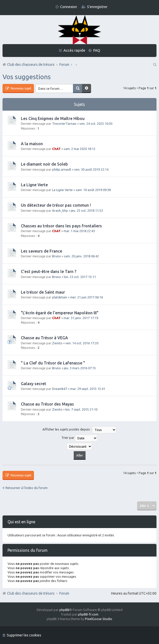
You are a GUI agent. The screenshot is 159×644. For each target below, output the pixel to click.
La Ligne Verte (34, 185)
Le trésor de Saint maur (43, 292)
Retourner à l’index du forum (27, 488)
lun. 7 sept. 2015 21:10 (81, 409)
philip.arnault (62, 169)
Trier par (79, 438)
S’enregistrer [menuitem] (97, 7)
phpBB (64, 610)
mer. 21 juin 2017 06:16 (87, 297)
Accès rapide (74, 50)
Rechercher (77, 88)
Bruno (56, 256)
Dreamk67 (60, 389)
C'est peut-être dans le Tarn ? (49, 271)
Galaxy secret (34, 384)
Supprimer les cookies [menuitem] (24, 635)
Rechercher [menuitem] (154, 65)
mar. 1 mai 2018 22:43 (79, 231)
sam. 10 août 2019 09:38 (93, 190)
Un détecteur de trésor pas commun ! (56, 205)
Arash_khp (60, 210)
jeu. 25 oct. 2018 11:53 (87, 210)
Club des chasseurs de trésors (31, 593)
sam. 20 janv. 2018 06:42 (81, 256)
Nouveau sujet (21, 88)
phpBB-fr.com (88, 614)
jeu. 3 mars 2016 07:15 (80, 368)
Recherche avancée (87, 88)
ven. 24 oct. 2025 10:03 (96, 124)
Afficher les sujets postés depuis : (79, 430)
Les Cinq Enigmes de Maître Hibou (53, 118)
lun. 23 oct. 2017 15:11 (80, 277)
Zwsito (57, 343)
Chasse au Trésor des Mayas (47, 404)
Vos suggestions (27, 77)
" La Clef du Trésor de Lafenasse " (53, 363)
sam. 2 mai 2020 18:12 (79, 149)
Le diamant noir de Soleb (44, 164)
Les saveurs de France (42, 251)
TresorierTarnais (64, 124)
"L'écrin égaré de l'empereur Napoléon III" (60, 313)
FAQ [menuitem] (97, 50)
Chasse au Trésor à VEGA (44, 338)
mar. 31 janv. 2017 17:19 (81, 318)
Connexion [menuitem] (69, 7)
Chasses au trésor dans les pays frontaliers (61, 226)
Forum (64, 593)
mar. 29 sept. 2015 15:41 (88, 389)
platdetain (60, 297)
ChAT (56, 149)
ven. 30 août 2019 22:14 (91, 169)
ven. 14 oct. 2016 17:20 (82, 343)
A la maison (32, 144)
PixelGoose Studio (99, 619)
